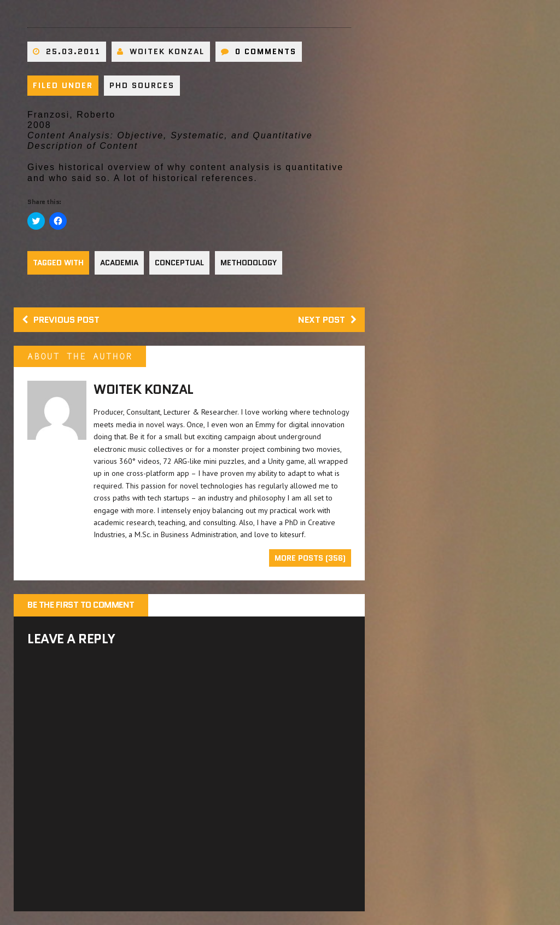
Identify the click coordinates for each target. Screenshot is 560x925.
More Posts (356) (310, 558)
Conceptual (179, 263)
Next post (327, 320)
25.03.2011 (73, 51)
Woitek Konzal (167, 51)
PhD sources (142, 85)
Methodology (249, 263)
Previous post (61, 320)
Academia (119, 263)
